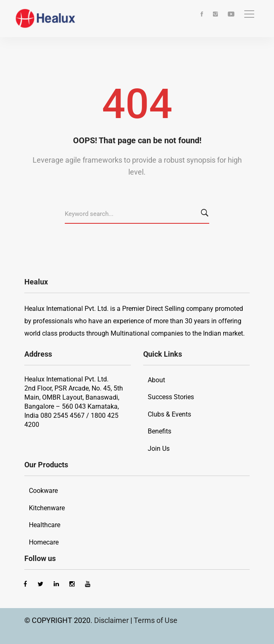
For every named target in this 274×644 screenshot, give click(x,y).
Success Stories (171, 397)
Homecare (44, 542)
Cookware (43, 491)
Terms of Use (156, 620)
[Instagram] (215, 15)
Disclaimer (112, 620)
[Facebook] (202, 15)
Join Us (159, 449)
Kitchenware (47, 508)
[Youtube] (231, 15)
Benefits (159, 431)
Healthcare (45, 525)
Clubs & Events (169, 414)
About (156, 380)
